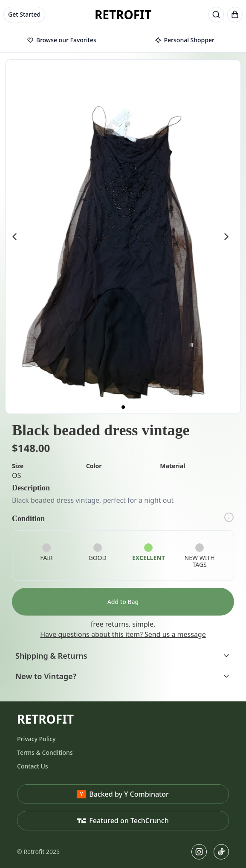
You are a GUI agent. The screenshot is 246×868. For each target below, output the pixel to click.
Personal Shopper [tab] (185, 40)
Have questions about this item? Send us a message (123, 634)
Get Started (24, 14)
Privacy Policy (36, 739)
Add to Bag (123, 602)
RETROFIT (123, 15)
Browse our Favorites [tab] (62, 40)
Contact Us (33, 766)
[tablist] (123, 41)
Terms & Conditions (45, 752)
